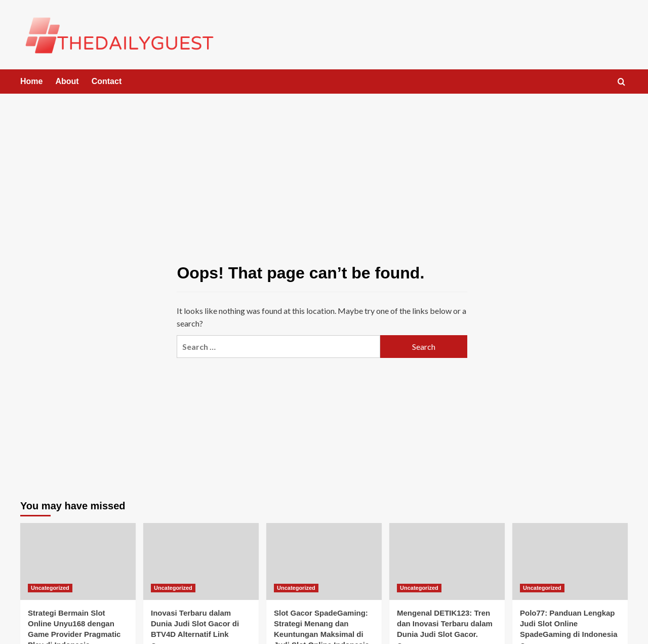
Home (31, 81)
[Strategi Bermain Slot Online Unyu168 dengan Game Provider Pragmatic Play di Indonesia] (78, 561)
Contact (107, 81)
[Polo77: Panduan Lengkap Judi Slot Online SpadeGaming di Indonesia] (570, 561)
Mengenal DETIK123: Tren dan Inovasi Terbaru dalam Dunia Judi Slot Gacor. (445, 623)
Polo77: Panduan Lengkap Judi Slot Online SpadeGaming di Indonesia (569, 623)
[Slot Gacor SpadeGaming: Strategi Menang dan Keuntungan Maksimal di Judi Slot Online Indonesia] (324, 561)
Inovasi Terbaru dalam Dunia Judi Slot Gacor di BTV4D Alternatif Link (195, 623)
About (67, 81)
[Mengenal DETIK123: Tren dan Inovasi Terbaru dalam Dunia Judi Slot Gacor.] (447, 561)
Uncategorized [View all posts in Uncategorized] (50, 588)
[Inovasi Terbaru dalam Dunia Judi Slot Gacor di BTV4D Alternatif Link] (201, 561)
